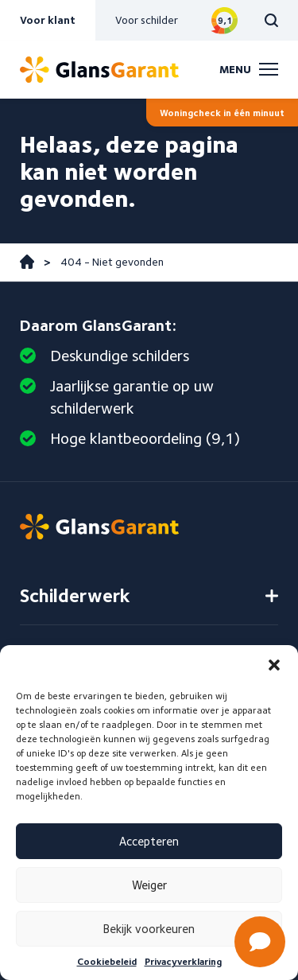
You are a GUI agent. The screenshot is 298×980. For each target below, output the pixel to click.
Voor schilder (147, 20)
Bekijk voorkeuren (149, 929)
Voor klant (48, 20)
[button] (274, 665)
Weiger (149, 885)
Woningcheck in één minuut (222, 113)
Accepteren (149, 842)
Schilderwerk (75, 595)
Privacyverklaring (183, 961)
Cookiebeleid (107, 961)
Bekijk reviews (224, 20)
